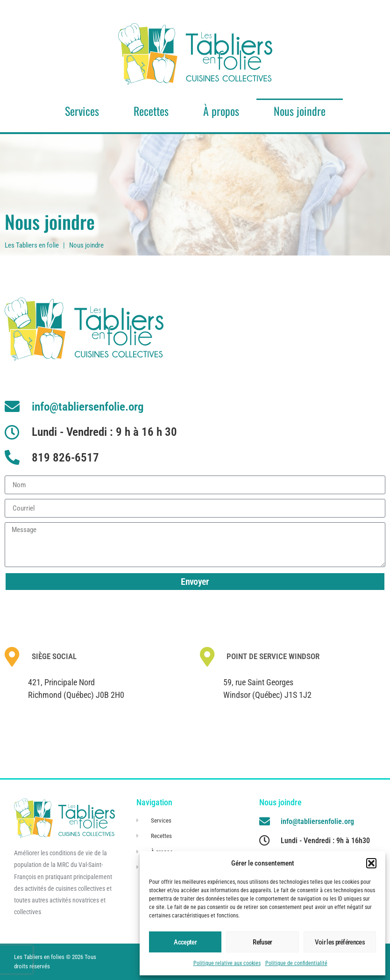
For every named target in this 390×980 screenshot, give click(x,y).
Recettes (151, 111)
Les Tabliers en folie (32, 245)
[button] (371, 863)
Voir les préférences (340, 942)
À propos (221, 111)
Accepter (185, 942)
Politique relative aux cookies (227, 963)
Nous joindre (300, 111)
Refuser (262, 942)
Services (82, 111)
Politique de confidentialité (296, 963)
